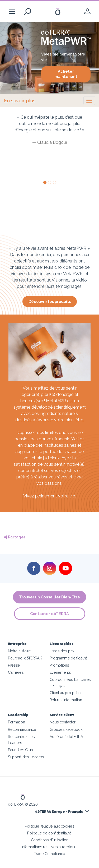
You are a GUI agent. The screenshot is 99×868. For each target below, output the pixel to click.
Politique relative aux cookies (50, 826)
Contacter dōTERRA (49, 614)
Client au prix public (66, 693)
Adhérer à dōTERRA (66, 737)
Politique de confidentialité (49, 833)
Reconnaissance (22, 729)
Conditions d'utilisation (50, 840)
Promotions (59, 665)
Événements (60, 672)
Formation (16, 722)
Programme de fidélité (69, 658)
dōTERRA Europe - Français (59, 812)
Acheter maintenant (66, 74)
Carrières (16, 672)
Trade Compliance (49, 854)
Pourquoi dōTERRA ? (25, 658)
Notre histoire (19, 651)
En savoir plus (20, 101)
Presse (14, 665)
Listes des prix (62, 651)
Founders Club (20, 750)
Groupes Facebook (66, 729)
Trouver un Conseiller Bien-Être (49, 597)
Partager (15, 537)
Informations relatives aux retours (49, 847)
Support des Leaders (26, 757)
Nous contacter (63, 722)
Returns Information (66, 700)
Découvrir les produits (50, 301)
